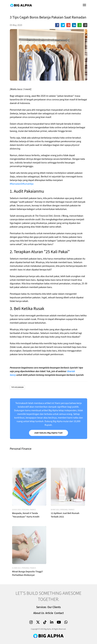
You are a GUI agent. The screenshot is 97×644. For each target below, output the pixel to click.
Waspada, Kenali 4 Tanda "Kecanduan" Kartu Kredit (26, 532)
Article (49, 613)
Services (41, 607)
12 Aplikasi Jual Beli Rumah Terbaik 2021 (65, 532)
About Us (39, 613)
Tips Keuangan (17, 387)
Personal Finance (29, 526)
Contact (59, 613)
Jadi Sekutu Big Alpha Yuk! (48, 433)
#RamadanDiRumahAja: (22, 184)
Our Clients (54, 607)
